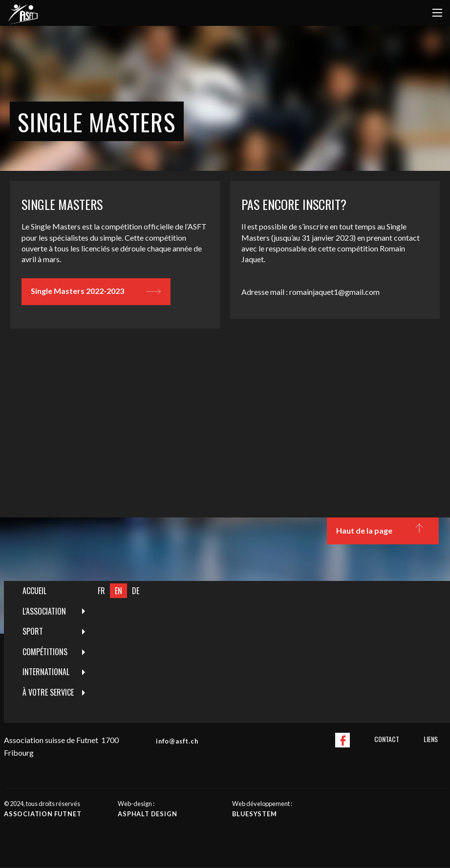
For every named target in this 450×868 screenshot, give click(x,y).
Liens (431, 739)
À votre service (48, 692)
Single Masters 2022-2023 (96, 291)
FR (101, 591)
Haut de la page (383, 531)
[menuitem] (48, 591)
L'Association (44, 611)
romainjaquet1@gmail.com (334, 292)
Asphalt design (147, 814)
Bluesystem (255, 814)
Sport (33, 631)
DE (136, 591)
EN (118, 591)
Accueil (34, 591)
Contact (387, 739)
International (46, 672)
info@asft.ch (177, 741)
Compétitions (45, 652)
